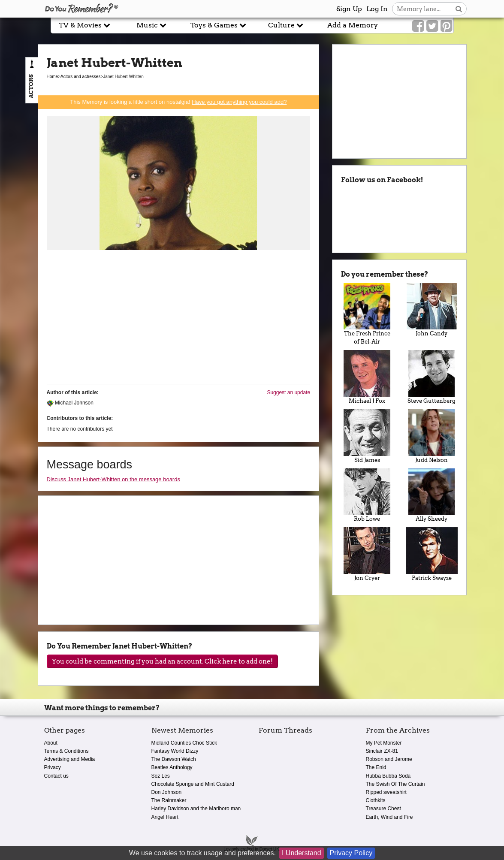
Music (151, 25)
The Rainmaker (169, 800)
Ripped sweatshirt (386, 792)
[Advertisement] (179, 317)
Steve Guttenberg (432, 377)
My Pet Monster (384, 743)
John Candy (432, 310)
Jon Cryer (367, 554)
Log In (377, 9)
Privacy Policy (351, 853)
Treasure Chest (383, 809)
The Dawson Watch (174, 759)
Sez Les (161, 776)
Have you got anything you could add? (239, 102)
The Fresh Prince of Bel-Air (367, 314)
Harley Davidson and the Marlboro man (196, 809)
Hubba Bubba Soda (388, 776)
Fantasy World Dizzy (175, 751)
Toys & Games (218, 25)
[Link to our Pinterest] (446, 26)
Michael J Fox (367, 377)
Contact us (56, 776)
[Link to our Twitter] (432, 26)
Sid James (367, 436)
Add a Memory (353, 25)
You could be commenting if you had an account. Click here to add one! (162, 661)
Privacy (53, 767)
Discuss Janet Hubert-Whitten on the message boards (113, 479)
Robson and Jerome (389, 759)
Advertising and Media (70, 759)
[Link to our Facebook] (418, 26)
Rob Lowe (367, 495)
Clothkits (376, 800)
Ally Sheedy (432, 495)
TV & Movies (85, 25)
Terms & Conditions (66, 751)
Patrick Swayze (432, 554)
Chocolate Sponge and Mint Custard (193, 784)
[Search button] (459, 9)
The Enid (376, 767)
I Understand (302, 853)
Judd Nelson (432, 436)
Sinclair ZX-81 (382, 751)
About (51, 743)
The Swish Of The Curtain (395, 784)
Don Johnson (167, 792)
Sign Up (349, 9)
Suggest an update (288, 392)
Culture (286, 25)
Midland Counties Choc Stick (184, 743)
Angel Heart (165, 817)
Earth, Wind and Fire (389, 817)
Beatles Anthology (172, 767)
